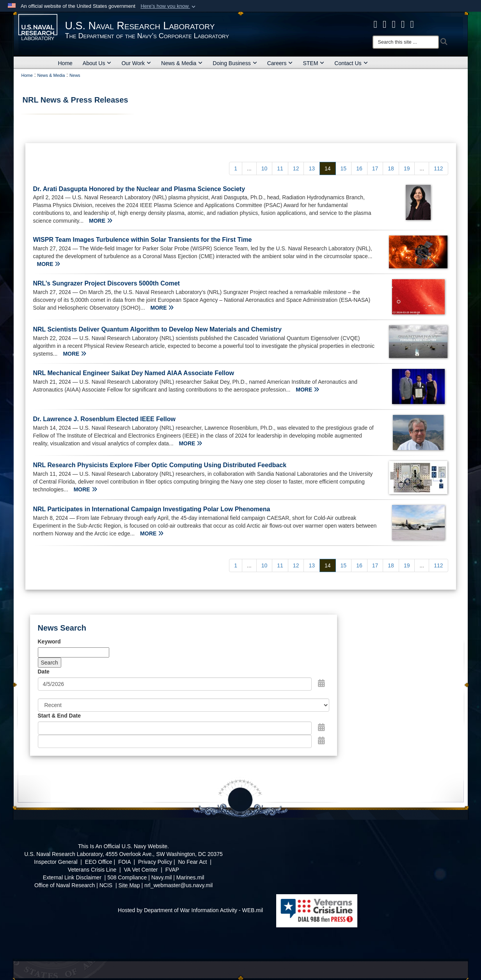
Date (44, 672)
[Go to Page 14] (328, 168)
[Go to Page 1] (236, 168)
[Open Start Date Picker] (321, 727)
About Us (97, 63)
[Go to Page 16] (359, 168)
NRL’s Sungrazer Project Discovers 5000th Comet (106, 283)
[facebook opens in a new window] (376, 24)
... (249, 168)
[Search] (406, 42)
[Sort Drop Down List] (184, 705)
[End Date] (175, 741)
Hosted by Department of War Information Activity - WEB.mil (190, 910)
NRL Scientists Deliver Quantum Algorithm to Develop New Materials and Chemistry (157, 329)
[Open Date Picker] (321, 683)
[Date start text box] (175, 728)
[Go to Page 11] (280, 168)
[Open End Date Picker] (321, 741)
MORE (101, 221)
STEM (313, 63)
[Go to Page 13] (312, 168)
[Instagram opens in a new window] (394, 24)
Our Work (136, 63)
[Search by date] (175, 684)
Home (65, 63)
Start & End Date (59, 716)
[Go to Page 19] (407, 168)
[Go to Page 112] (438, 168)
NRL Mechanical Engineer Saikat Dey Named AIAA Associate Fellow (134, 373)
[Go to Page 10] (264, 168)
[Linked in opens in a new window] (403, 24)
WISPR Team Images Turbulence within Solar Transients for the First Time (143, 240)
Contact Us (351, 63)
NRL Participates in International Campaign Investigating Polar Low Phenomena (152, 509)
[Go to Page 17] (375, 168)
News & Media (182, 63)
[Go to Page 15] (344, 168)
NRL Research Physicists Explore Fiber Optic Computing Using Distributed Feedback (160, 465)
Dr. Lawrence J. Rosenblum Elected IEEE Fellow (104, 419)
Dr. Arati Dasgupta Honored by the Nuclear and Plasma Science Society (139, 189)
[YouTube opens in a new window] (412, 24)
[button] (169, 6)
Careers (280, 63)
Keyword (49, 642)
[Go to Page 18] (391, 168)
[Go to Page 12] (296, 168)
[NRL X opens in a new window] (385, 24)
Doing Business (235, 63)
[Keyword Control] (74, 652)
